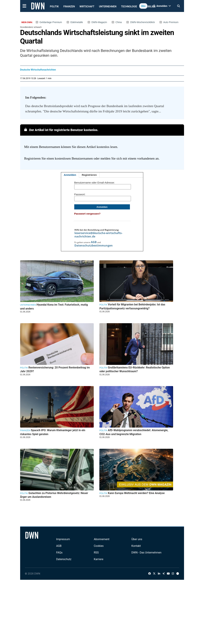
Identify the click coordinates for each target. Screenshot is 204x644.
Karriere (99, 559)
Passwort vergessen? (87, 214)
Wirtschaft (87, 6)
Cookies (99, 546)
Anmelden (70, 175)
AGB (94, 242)
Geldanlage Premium (51, 22)
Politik (54, 6)
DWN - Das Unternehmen (146, 553)
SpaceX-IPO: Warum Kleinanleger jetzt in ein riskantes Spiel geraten (53, 432)
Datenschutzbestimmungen (94, 245)
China (119, 22)
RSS (96, 553)
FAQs (59, 553)
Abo (143, 6)
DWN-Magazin (99, 22)
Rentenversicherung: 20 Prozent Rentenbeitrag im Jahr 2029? (55, 369)
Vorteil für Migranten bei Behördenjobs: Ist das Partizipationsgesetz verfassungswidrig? (132, 306)
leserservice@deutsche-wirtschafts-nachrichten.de (98, 235)
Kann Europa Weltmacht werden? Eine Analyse (136, 493)
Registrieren (89, 175)
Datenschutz (64, 559)
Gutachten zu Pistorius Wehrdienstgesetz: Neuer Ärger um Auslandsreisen (54, 495)
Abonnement (101, 539)
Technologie (129, 6)
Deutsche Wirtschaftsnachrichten (38, 70)
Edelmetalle (77, 22)
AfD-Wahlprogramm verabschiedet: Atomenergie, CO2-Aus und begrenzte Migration (134, 432)
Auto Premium (171, 22)
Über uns (137, 539)
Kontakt (136, 546)
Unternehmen (108, 6)
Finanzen (69, 6)
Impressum (63, 539)
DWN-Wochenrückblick (143, 22)
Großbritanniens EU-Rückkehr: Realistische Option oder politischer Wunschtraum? (135, 369)
